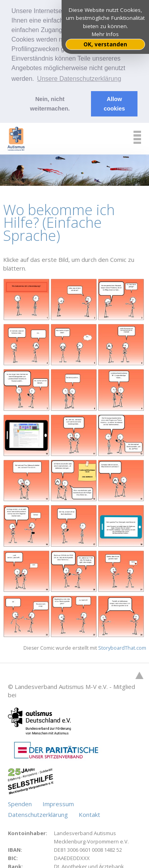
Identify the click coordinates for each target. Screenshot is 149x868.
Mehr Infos (105, 34)
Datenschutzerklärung (39, 813)
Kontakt (89, 813)
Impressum (58, 802)
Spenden (21, 802)
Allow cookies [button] (114, 104)
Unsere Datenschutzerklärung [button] (79, 79)
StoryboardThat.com (122, 646)
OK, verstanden (105, 44)
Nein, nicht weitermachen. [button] (50, 104)
